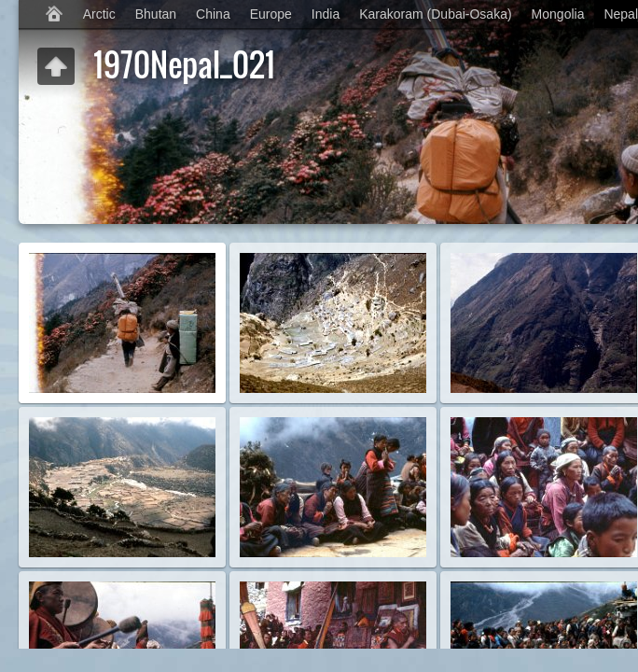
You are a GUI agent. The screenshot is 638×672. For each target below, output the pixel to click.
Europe (271, 14)
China (213, 14)
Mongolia (558, 14)
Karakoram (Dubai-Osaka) (435, 14)
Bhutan (156, 14)
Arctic (99, 14)
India (326, 14)
